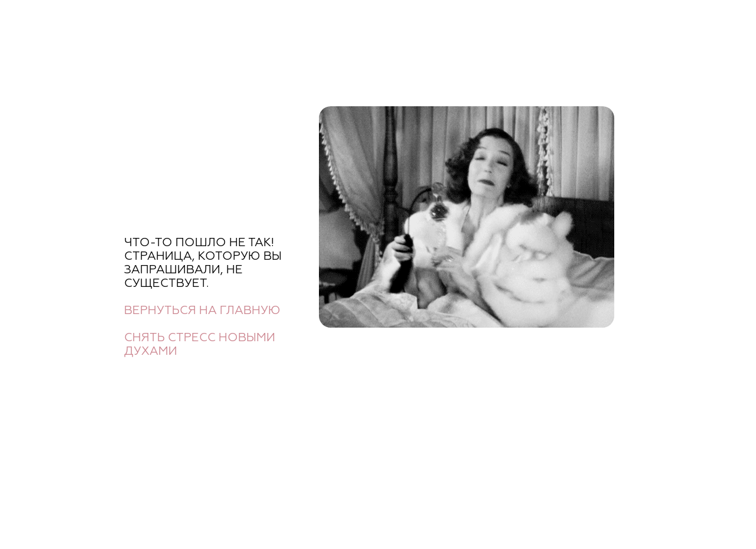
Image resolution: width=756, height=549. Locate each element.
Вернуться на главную (202, 311)
